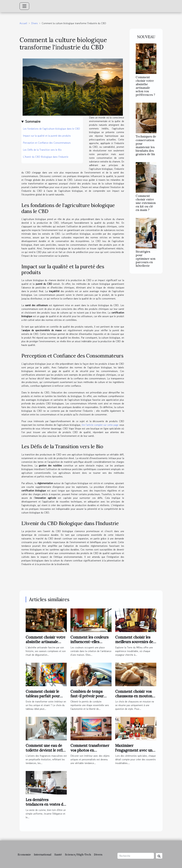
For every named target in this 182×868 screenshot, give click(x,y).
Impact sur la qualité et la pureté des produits (47, 136)
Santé (58, 854)
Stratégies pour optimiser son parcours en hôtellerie (146, 259)
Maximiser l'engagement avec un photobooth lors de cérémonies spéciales (134, 753)
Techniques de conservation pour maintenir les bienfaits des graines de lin (146, 145)
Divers (34, 23)
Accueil (23, 23)
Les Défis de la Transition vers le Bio (42, 150)
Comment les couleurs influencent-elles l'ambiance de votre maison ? (89, 644)
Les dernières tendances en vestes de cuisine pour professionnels (45, 807)
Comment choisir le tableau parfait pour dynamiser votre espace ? (46, 698)
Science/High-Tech (78, 854)
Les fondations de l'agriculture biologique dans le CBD (51, 129)
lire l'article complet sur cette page (100, 425)
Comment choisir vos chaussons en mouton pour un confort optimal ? (136, 698)
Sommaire (33, 121)
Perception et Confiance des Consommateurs (47, 143)
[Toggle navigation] (24, 6)
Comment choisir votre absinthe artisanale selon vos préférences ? (145, 86)
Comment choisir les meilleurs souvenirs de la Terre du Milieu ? (134, 642)
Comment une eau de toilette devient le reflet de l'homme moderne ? (46, 750)
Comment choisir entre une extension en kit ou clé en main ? (146, 203)
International (43, 854)
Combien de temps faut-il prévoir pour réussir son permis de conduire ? (89, 698)
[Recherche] (136, 856)
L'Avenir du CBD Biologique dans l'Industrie (46, 157)
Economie (24, 854)
